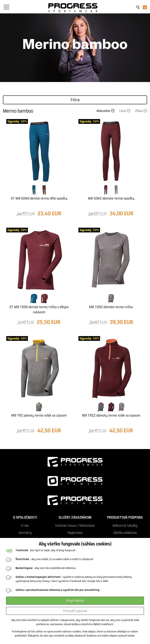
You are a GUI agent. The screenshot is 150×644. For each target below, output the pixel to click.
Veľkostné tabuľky (125, 526)
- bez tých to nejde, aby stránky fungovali (45, 550)
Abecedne (106, 111)
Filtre (75, 100)
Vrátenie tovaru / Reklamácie (75, 526)
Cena (125, 111)
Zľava (141, 111)
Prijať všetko (75, 601)
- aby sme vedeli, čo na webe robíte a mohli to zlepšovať (54, 559)
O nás (25, 526)
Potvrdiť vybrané (75, 611)
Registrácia (75, 533)
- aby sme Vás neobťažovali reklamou (46, 568)
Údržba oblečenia (125, 533)
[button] (6, 6)
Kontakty (25, 533)
